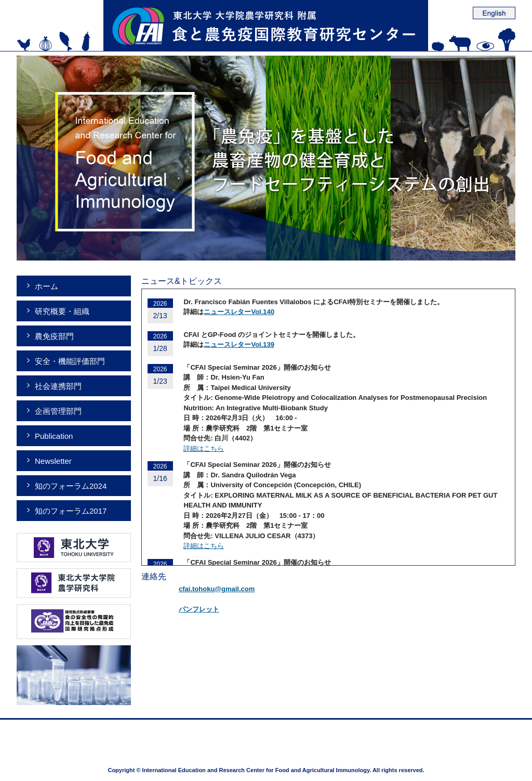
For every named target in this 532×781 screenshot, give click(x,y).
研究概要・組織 (62, 311)
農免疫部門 (54, 336)
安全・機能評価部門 (70, 361)
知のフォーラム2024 (71, 486)
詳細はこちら (204, 448)
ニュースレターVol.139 (239, 344)
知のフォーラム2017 (71, 511)
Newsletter (53, 461)
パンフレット (199, 609)
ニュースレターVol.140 (239, 312)
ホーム (46, 286)
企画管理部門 (58, 411)
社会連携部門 (58, 386)
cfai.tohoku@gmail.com (217, 589)
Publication (54, 436)
